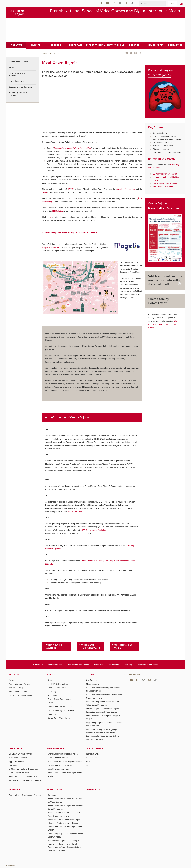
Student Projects (55, 665)
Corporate (15, 748)
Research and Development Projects (25, 776)
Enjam (50, 703)
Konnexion (10, 865)
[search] (152, 4)
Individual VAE (92, 754)
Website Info (114, 665)
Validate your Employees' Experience (25, 780)
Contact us (38, 665)
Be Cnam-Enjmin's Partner (20, 754)
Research (14, 790)
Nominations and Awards (17, 74)
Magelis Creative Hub (51, 247)
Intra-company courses (19, 773)
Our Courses (92, 680)
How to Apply (56, 790)
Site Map (129, 665)
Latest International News (59, 769)
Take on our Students (18, 758)
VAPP (89, 761)
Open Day (52, 691)
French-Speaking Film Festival (61, 710)
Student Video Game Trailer (165, 183)
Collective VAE (92, 758)
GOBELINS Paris (76, 511)
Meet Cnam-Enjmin (18, 62)
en (181, 4)
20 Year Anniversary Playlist (165, 174)
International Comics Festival (60, 707)
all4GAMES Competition (58, 684)
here (49, 217)
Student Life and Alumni (21, 87)
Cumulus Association (125, 189)
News (11, 67)
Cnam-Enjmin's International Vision (63, 754)
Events (52, 675)
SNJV (44, 192)
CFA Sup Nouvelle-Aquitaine (94, 530)
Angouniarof (53, 695)
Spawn (51, 680)
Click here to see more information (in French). (163, 324)
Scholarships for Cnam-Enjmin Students (65, 761)
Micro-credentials (93, 684)
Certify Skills (94, 748)
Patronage (13, 765)
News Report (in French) (164, 187)
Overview (52, 795)
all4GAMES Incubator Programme (24, 769)
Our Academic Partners (58, 758)
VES (88, 765)
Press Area (99, 665)
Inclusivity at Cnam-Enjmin (18, 94)
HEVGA (71, 189)
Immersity (52, 714)
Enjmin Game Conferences (59, 699)
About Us (55, 53)
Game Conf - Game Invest (59, 718)
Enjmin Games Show (57, 688)
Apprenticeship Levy (18, 761)
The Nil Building (17, 81)
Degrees (91, 675)
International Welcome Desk (60, 765)
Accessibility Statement (148, 665)
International (56, 748)
